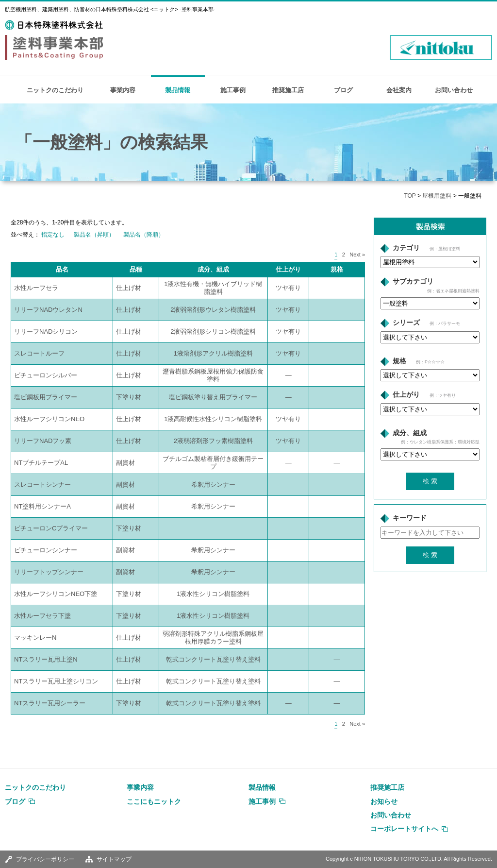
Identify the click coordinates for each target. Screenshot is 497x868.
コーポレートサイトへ (404, 829)
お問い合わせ (454, 90)
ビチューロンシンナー (46, 550)
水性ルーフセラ (36, 288)
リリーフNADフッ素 (43, 441)
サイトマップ (114, 859)
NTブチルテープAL (41, 463)
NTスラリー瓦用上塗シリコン (56, 681)
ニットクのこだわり (55, 90)
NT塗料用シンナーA (42, 506)
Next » (357, 255)
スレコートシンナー (42, 485)
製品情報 (178, 90)
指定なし (53, 235)
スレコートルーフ (39, 353)
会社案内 (399, 90)
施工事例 (233, 90)
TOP (410, 196)
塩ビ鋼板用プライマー (46, 397)
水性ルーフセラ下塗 (42, 616)
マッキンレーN (35, 638)
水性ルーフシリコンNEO (49, 419)
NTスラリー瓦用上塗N (46, 659)
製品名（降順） (144, 235)
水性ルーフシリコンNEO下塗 (56, 594)
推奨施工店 (288, 90)
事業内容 (123, 90)
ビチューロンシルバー (46, 375)
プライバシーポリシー (45, 859)
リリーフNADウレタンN (48, 310)
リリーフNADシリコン (46, 332)
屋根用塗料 (437, 196)
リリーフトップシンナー (49, 572)
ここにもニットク (154, 801)
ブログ (343, 90)
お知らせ (384, 801)
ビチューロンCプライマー (51, 528)
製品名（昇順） (94, 235)
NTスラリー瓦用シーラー (50, 703)
